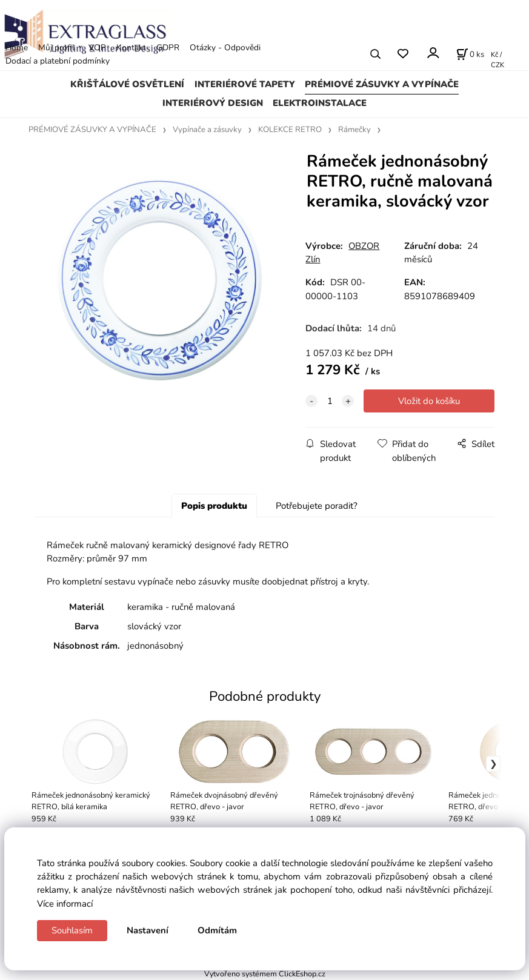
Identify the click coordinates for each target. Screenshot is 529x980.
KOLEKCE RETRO (290, 130)
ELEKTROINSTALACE (320, 103)
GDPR (168, 48)
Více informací (65, 904)
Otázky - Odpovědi (225, 48)
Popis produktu (214, 506)
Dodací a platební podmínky (58, 61)
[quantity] (330, 401)
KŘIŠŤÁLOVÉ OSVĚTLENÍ (127, 84)
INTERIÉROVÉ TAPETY (245, 84)
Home (17, 48)
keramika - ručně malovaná (181, 607)
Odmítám (217, 930)
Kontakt (131, 48)
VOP (97, 48)
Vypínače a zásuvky (207, 130)
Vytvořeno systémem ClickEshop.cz (265, 974)
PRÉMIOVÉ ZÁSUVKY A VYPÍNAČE (382, 84)
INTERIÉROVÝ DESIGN (213, 103)
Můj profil (56, 48)
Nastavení (148, 930)
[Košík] (470, 54)
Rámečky (354, 130)
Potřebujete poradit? (317, 506)
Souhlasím (72, 930)
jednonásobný (155, 646)
